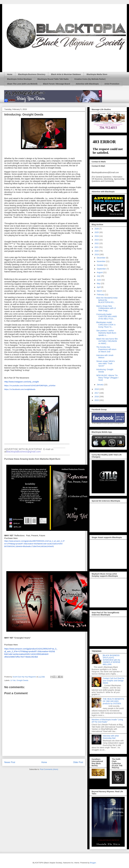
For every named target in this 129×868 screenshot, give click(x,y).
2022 (97, 243)
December (101, 258)
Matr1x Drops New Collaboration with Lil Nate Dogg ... (106, 308)
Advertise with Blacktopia (87, 84)
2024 (97, 236)
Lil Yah (13, 680)
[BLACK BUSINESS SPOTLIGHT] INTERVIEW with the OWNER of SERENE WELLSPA (112, 660)
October (100, 265)
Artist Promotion (112, 84)
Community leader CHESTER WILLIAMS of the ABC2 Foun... (107, 317)
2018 (97, 389)
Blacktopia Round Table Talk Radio (53, 79)
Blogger (93, 863)
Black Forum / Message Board (57, 84)
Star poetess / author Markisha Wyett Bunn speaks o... (106, 333)
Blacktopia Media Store (97, 74)
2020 (97, 251)
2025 (97, 232)
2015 (97, 400)
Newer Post (10, 762)
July (99, 276)
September (102, 269)
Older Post (78, 762)
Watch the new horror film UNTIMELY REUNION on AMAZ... (107, 341)
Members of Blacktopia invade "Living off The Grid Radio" (107, 721)
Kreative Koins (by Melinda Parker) (90, 79)
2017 (97, 393)
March (100, 291)
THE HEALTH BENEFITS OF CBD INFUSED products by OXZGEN (113, 701)
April (99, 287)
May (99, 283)
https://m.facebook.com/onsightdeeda (20, 389)
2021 (97, 247)
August (100, 272)
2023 (97, 240)
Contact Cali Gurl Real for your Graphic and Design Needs (114, 681)
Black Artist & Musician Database (66, 74)
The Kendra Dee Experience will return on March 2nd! (106, 349)
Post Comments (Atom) (49, 769)
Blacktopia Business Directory (32, 74)
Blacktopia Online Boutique (19, 79)
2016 (97, 397)
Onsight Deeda (22, 680)
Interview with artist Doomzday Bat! (111, 737)
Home (10, 74)
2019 (97, 254)
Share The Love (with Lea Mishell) (22, 84)
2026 (97, 229)
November (101, 261)
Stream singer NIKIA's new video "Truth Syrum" (106, 363)
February (101, 295)
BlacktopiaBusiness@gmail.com (24, 452)
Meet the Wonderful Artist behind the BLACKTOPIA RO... (107, 300)
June (99, 280)
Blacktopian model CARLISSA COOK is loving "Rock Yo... (106, 325)
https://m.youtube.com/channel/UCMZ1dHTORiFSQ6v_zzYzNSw (30, 385)
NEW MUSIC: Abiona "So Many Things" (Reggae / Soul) (107, 378)
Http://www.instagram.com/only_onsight (22, 382)
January (100, 385)
